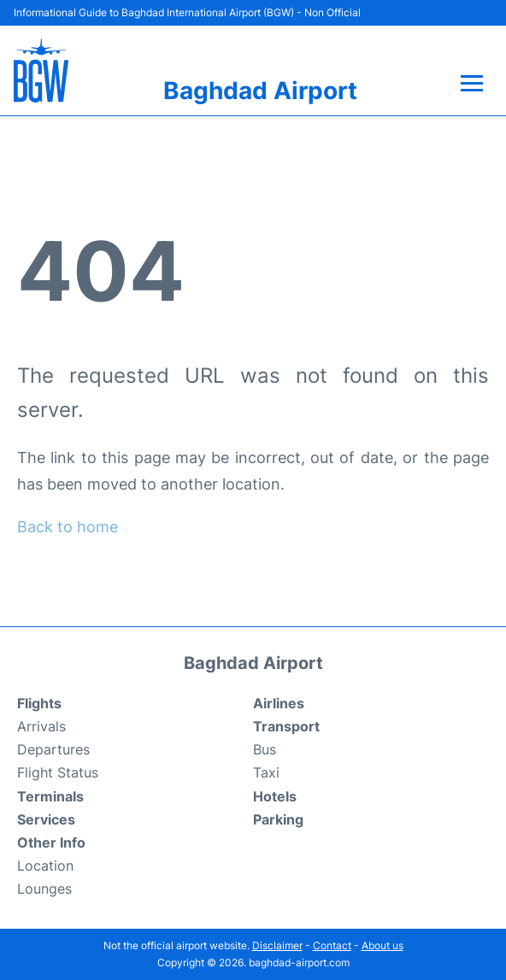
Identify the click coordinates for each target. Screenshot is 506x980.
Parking (278, 819)
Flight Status (58, 772)
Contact (332, 945)
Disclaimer (277, 945)
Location (45, 866)
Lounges (44, 889)
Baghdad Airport (260, 91)
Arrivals (41, 726)
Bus (265, 749)
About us (382, 945)
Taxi (266, 772)
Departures (53, 749)
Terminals (50, 796)
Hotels (275, 796)
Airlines (279, 703)
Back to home (68, 527)
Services (46, 819)
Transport (286, 726)
